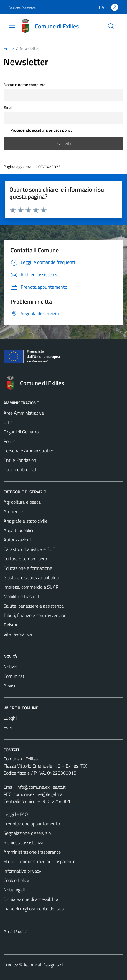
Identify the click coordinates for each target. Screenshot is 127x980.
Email (9, 107)
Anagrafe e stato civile (25, 521)
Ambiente (13, 511)
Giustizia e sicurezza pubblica (31, 577)
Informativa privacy (22, 871)
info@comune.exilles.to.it (41, 787)
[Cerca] (111, 26)
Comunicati (14, 676)
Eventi (10, 727)
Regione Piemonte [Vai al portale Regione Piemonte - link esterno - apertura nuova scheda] (22, 8)
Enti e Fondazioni (20, 460)
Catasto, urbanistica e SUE (29, 549)
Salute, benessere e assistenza (34, 606)
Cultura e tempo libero (25, 559)
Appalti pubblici (18, 530)
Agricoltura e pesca (22, 502)
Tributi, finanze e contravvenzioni (36, 615)
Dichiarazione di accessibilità (31, 899)
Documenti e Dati (20, 469)
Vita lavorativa (18, 634)
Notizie (10, 667)
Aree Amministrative (24, 413)
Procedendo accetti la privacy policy (38, 130)
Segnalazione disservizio (27, 833)
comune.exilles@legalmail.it (41, 794)
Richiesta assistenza (23, 842)
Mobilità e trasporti (22, 596)
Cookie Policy (16, 880)
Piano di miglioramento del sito (34, 909)
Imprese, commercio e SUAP (31, 587)
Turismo (11, 625)
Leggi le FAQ (16, 814)
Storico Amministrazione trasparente (39, 861)
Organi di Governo (21, 432)
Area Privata (16, 931)
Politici (10, 441)
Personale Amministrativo (29, 451)
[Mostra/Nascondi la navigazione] (12, 26)
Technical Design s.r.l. (44, 965)
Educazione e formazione (28, 568)
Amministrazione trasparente (32, 852)
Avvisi (9, 685)
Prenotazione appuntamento (32, 824)
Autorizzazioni (17, 540)
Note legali (14, 890)
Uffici (8, 422)
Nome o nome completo (24, 85)
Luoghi (10, 718)
